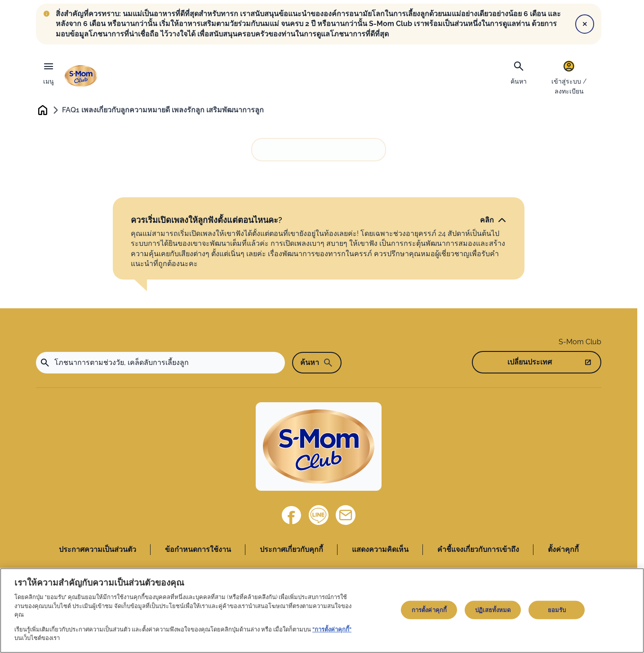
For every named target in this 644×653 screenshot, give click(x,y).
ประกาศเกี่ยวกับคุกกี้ (291, 550)
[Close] (585, 24)
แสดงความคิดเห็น (380, 550)
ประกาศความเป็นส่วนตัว (98, 550)
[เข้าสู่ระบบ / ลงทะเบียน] (569, 77)
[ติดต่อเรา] (346, 515)
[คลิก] (493, 221)
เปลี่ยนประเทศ (530, 362)
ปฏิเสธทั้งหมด (493, 610)
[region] (322, 611)
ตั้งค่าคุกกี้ (563, 550)
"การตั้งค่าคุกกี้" (332, 629)
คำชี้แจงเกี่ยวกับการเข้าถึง (478, 550)
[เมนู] (49, 71)
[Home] (319, 447)
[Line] (319, 515)
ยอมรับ (557, 610)
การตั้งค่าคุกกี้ (429, 610)
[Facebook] (292, 515)
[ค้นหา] (519, 72)
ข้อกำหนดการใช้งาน (198, 550)
